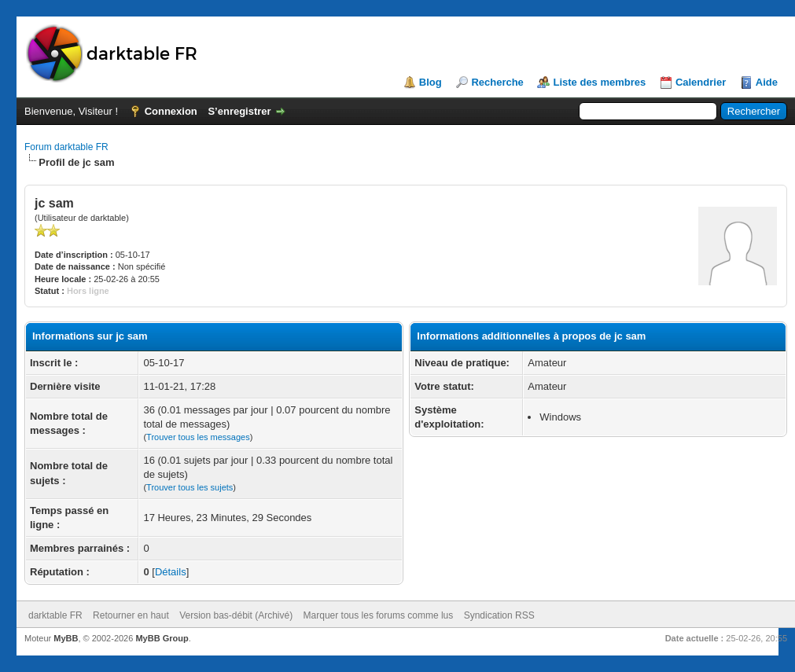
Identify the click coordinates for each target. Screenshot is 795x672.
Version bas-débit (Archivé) (236, 615)
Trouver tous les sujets (190, 487)
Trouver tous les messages (198, 437)
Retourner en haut (131, 615)
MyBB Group (162, 638)
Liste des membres (599, 82)
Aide (767, 82)
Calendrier (701, 82)
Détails (171, 572)
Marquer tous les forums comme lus (379, 615)
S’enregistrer (239, 111)
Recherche (497, 82)
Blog (431, 82)
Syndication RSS (499, 615)
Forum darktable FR (66, 147)
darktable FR (55, 615)
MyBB (66, 638)
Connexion (171, 111)
